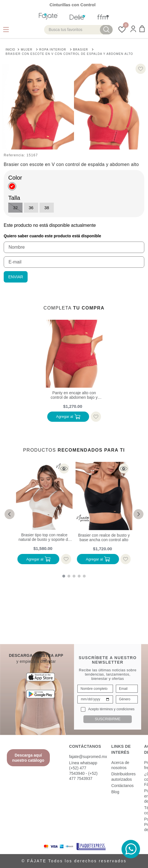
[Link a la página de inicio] (11, 49)
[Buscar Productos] (106, 30)
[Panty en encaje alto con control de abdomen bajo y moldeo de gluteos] (74, 372)
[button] (133, 29)
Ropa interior (53, 50)
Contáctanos (123, 786)
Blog (115, 792)
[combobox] (78, 30)
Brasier (81, 50)
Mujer (27, 50)
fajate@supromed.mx (88, 757)
